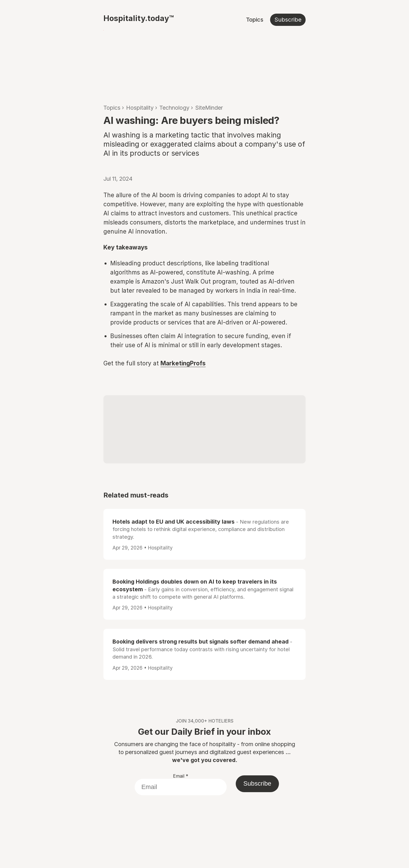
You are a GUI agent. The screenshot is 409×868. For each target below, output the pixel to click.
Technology (174, 108)
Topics (255, 20)
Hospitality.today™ (139, 18)
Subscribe (288, 20)
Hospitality (140, 108)
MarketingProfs (183, 363)
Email (181, 776)
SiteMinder (209, 108)
